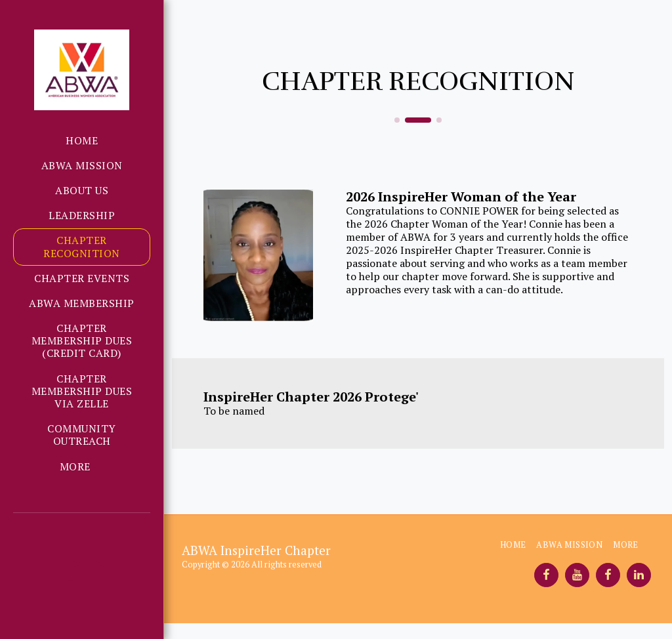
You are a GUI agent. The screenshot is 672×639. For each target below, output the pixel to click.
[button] (49, 571)
